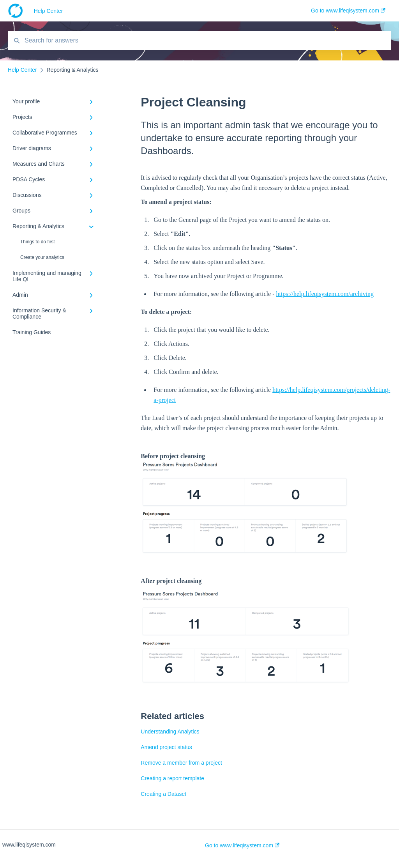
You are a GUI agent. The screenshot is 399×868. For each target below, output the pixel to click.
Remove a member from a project (181, 763)
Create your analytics (42, 257)
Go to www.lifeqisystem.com (242, 845)
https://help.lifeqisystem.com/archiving (325, 294)
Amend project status (166, 747)
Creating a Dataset (163, 794)
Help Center (49, 11)
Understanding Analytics (170, 732)
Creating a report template (172, 778)
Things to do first (38, 242)
